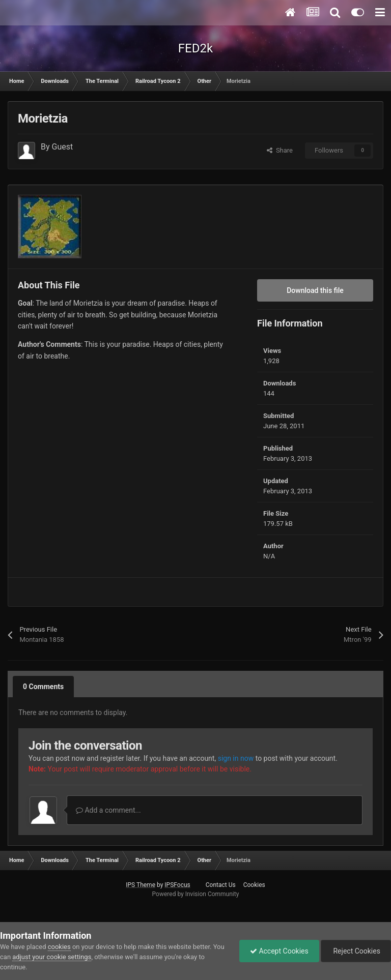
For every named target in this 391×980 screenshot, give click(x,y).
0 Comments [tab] (43, 687)
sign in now (236, 758)
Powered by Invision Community (196, 894)
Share (280, 150)
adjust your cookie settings (52, 957)
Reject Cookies (356, 951)
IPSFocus (177, 885)
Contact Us (221, 885)
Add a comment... (108, 810)
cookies (59, 947)
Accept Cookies (279, 951)
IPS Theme (141, 885)
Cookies (254, 885)
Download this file (315, 290)
